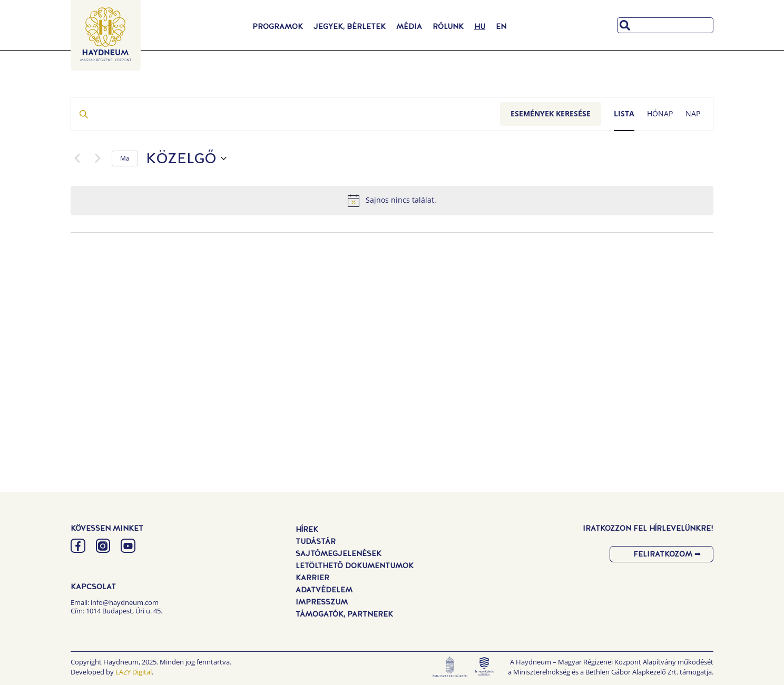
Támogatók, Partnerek (344, 614)
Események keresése (551, 113)
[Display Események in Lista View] (624, 114)
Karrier (312, 578)
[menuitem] (480, 26)
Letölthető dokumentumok (355, 565)
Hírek (307, 529)
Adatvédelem (324, 590)
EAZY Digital (134, 672)
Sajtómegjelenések (339, 553)
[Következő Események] (97, 158)
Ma (125, 158)
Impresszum (322, 602)
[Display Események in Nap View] (693, 114)
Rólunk (448, 26)
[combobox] (665, 25)
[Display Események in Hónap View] (660, 114)
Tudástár (316, 541)
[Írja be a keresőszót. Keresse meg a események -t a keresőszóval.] (286, 114)
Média (409, 26)
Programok (278, 26)
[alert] (392, 201)
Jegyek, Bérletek (350, 26)
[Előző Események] (77, 158)
